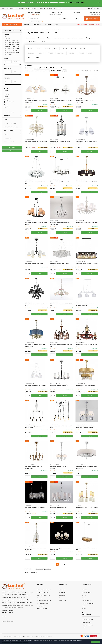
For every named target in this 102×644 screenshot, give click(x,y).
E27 (51, 68)
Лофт (61, 68)
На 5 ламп (36, 68)
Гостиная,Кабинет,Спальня (11, 45)
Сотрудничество (12, 8)
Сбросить (12, 151)
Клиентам (21, 8)
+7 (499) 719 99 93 (8, 611)
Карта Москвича (86, 622)
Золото (6, 108)
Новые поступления (42, 609)
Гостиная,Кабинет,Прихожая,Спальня (12, 41)
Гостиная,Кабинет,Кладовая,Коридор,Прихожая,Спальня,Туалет (12, 50)
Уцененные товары (94, 25)
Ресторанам (63, 601)
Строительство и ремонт (43, 595)
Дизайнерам (42, 8)
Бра (57, 25)
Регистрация (96, 8)
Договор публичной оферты (8, 622)
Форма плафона (72, 38)
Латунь (6, 100)
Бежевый (7, 98)
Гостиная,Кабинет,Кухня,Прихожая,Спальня (12, 48)
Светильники (37, 25)
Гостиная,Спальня (9, 54)
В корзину (39, 111)
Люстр (38, 573)
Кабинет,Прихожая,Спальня (12, 46)
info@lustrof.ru (6, 617)
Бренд (44, 42)
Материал (89, 38)
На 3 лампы (28, 68)
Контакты (60, 8)
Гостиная (7, 37)
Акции (83, 628)
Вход (90, 8)
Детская (7, 39)
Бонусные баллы (51, 8)
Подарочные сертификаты (44, 601)
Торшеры (48, 25)
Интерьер (41, 38)
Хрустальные (47, 569)
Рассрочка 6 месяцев (87, 625)
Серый (6, 94)
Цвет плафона (30, 38)
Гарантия (84, 595)
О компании (62, 590)
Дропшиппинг (63, 595)
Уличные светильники (42, 593)
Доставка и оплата (87, 593)
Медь (6, 106)
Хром (6, 96)
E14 (47, 68)
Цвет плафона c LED (32, 42)
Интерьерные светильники (37, 29)
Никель (6, 104)
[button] (28, 68)
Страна (49, 38)
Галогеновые (40, 569)
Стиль (81, 38)
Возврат (84, 598)
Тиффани (56, 68)
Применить (12, 147)
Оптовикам (62, 593)
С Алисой (42, 68)
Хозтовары (40, 598)
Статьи (84, 606)
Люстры (27, 25)
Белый (6, 90)
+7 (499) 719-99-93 (34, 13)
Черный (7, 92)
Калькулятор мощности (88, 603)
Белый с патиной (9, 102)
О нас (4, 8)
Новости (84, 609)
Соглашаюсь (95, 642)
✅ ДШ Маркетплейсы (31, 8)
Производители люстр (43, 603)
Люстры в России (41, 606)
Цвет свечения (59, 38)
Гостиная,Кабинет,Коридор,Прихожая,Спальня (12, 43)
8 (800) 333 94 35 (57, 13)
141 (65, 565)
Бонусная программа (87, 620)
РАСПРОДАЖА (82, 25)
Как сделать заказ (86, 601)
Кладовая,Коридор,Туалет (11, 52)
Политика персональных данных (9, 620)
